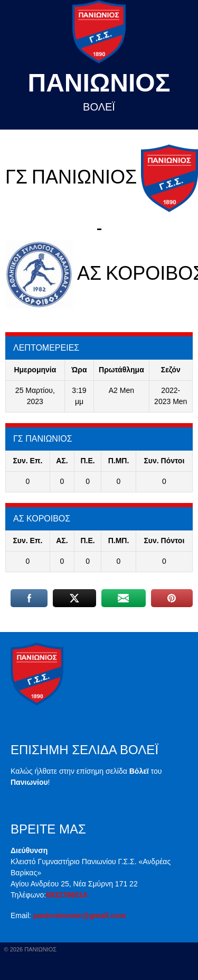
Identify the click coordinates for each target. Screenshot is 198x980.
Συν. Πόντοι (164, 461)
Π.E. (87, 461)
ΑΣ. (62, 461)
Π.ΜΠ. (119, 461)
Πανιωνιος (99, 83)
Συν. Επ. (27, 461)
